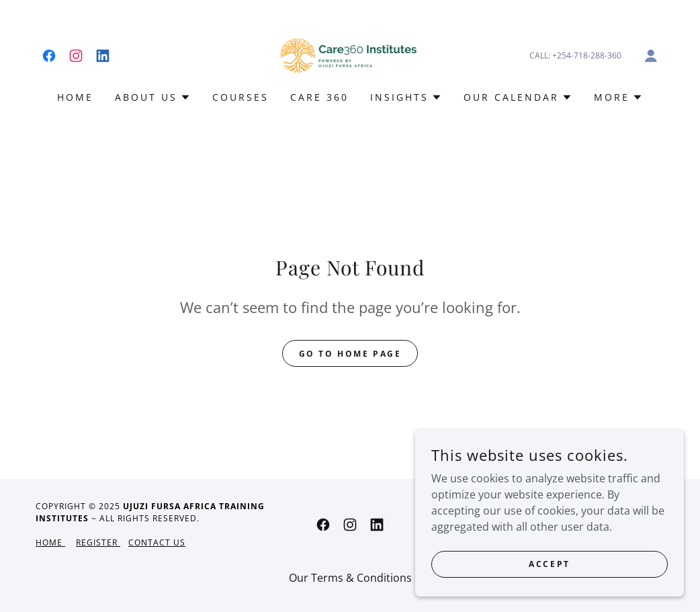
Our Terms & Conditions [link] (350, 578)
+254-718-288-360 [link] (587, 55)
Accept (549, 573)
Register (98, 542)
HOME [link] (75, 97)
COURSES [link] (240, 97)
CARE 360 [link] (319, 97)
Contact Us (157, 542)
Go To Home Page (350, 354)
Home (50, 542)
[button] (651, 56)
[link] (49, 56)
